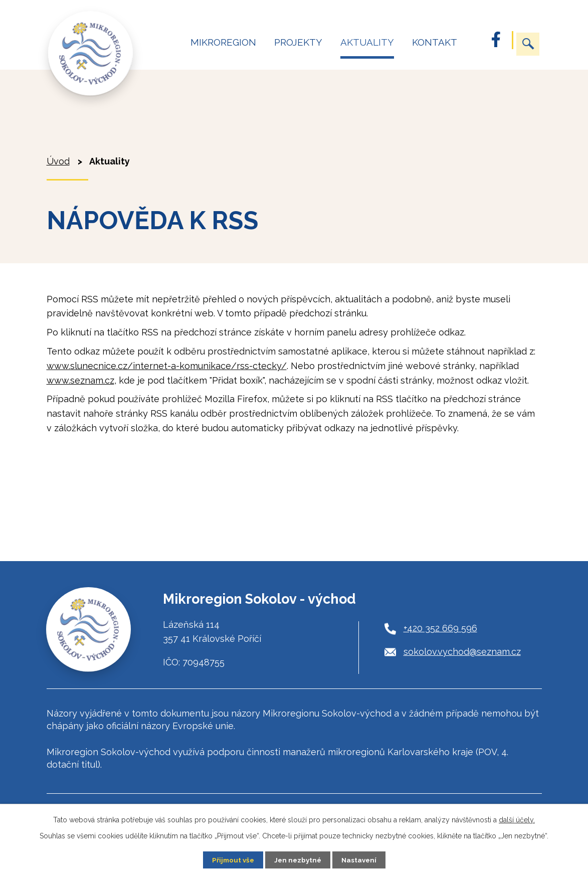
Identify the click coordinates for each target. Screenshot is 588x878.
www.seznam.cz (80, 380)
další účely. (517, 819)
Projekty (298, 42)
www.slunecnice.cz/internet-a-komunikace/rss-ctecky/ (167, 366)
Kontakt (435, 42)
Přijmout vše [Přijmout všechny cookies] (231, 859)
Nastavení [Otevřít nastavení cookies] (361, 859)
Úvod (165, 47)
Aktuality (367, 42)
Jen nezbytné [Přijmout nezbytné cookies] (298, 859)
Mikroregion (223, 42)
